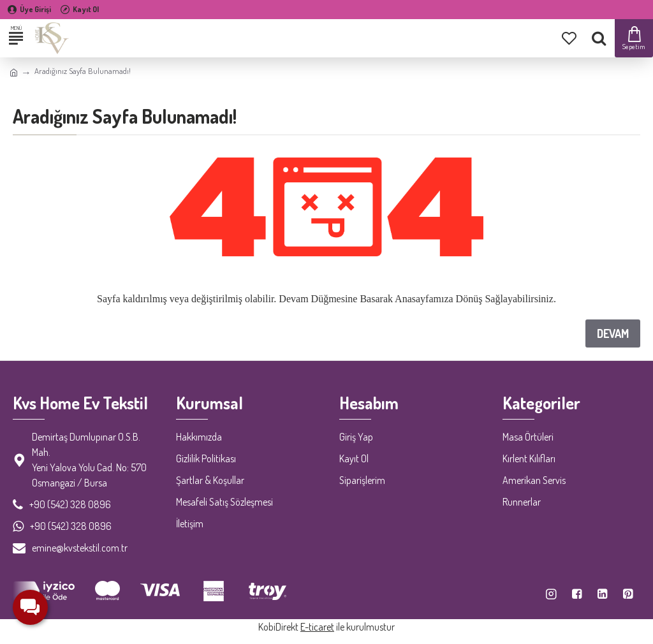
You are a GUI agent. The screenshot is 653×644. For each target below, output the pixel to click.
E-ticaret (317, 627)
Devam (613, 333)
